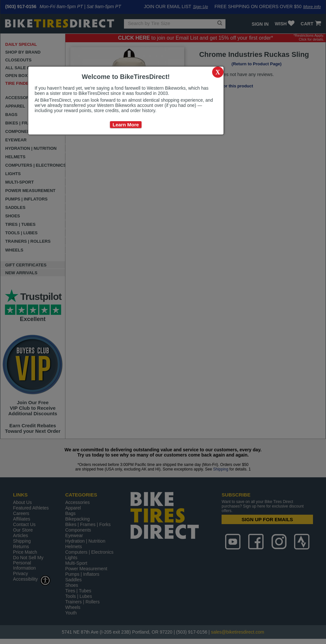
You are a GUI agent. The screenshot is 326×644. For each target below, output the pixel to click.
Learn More (126, 125)
